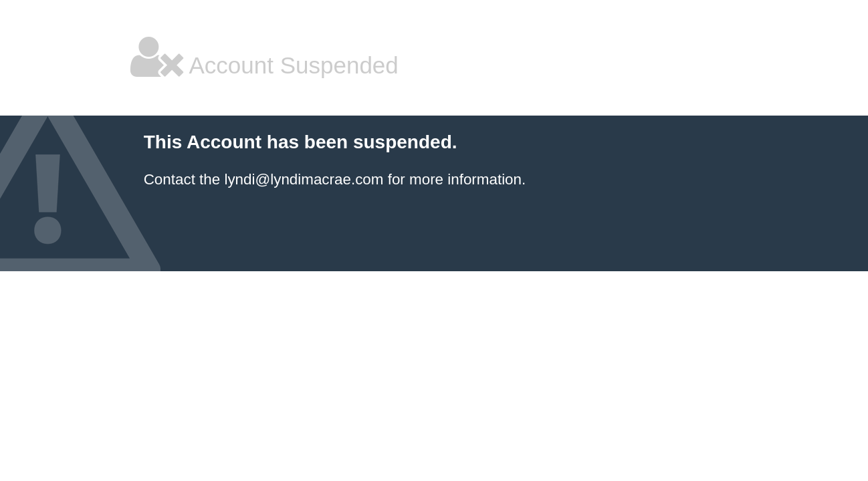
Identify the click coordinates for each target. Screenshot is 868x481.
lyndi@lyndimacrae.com (304, 179)
